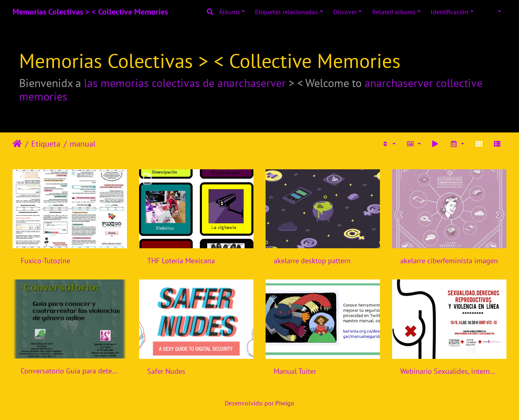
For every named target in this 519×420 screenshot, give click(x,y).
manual (83, 144)
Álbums (229, 12)
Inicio (17, 144)
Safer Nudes (166, 371)
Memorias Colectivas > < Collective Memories (90, 12)
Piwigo (285, 403)
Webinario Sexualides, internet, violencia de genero (449, 371)
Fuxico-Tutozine (45, 261)
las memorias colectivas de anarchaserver (185, 83)
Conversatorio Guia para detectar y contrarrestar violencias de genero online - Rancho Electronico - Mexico (70, 371)
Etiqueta (46, 144)
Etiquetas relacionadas (286, 12)
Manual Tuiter (295, 371)
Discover (345, 12)
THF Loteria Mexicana (181, 261)
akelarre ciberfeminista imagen (449, 261)
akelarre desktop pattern (312, 261)
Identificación (449, 12)
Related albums (394, 12)
